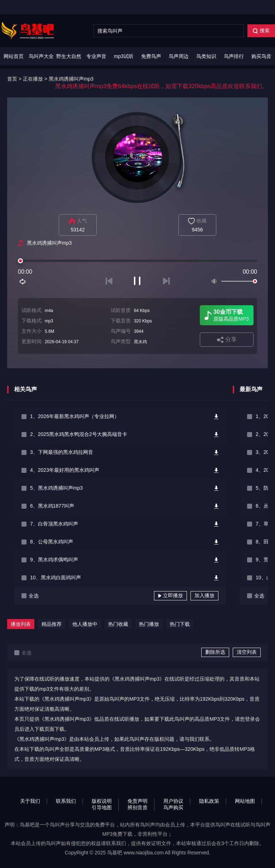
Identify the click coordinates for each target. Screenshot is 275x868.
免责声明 (137, 801)
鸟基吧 (115, 853)
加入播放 (204, 595)
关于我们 (30, 801)
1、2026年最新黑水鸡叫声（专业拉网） (75, 416)
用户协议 (173, 801)
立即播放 (170, 595)
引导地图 (102, 807)
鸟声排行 (234, 56)
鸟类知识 (206, 56)
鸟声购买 (173, 807)
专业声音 (96, 56)
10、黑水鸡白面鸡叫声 (56, 577)
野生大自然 (69, 56)
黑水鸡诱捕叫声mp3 (71, 79)
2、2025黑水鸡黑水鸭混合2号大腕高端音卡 (79, 434)
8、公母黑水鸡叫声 (52, 542)
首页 (12, 79)
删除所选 (215, 652)
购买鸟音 (261, 56)
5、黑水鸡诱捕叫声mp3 (56, 488)
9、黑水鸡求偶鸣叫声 (54, 560)
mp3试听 (124, 56)
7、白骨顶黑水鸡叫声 (54, 524)
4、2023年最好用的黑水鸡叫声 (65, 470)
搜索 (261, 31)
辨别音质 (137, 807)
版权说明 (102, 801)
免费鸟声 (151, 56)
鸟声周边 (179, 56)
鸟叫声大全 (41, 56)
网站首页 (14, 56)
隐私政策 (209, 801)
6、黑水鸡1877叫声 (52, 506)
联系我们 (66, 801)
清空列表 (247, 652)
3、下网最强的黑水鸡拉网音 (62, 452)
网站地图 (245, 801)
